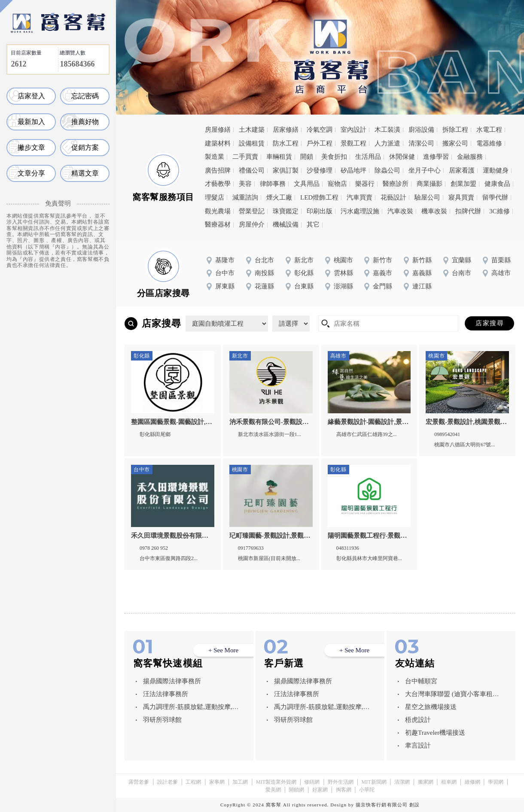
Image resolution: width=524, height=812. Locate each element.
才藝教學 (218, 184)
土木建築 (252, 130)
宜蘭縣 (462, 260)
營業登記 (252, 211)
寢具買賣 (461, 197)
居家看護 (462, 170)
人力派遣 (387, 143)
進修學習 (436, 157)
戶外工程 (320, 143)
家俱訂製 (286, 170)
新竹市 (382, 260)
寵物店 (337, 184)
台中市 (225, 273)
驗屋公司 (427, 197)
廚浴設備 (421, 130)
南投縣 (264, 273)
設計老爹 (168, 782)
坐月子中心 (425, 170)
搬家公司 (455, 143)
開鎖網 (296, 790)
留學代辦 (495, 197)
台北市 (264, 260)
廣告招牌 (218, 170)
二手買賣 (245, 157)
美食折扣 (334, 157)
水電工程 (489, 130)
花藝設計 (393, 197)
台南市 (462, 273)
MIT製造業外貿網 (276, 782)
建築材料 (218, 143)
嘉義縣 (422, 273)
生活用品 (368, 157)
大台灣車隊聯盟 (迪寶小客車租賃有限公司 (452, 695)
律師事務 (273, 184)
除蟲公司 (387, 170)
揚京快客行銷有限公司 (382, 805)
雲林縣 (343, 273)
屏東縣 (225, 286)
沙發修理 (320, 170)
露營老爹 (139, 782)
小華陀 (367, 790)
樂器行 (365, 184)
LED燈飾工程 (319, 197)
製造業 (215, 157)
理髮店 (215, 197)
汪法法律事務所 (166, 694)
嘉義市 (382, 273)
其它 (313, 224)
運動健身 (496, 170)
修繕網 (312, 782)
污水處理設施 (360, 211)
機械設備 (286, 224)
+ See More (223, 650)
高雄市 (501, 273)
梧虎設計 (418, 720)
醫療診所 (396, 184)
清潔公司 (421, 143)
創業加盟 (463, 184)
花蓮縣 (264, 286)
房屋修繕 (218, 130)
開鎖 (307, 157)
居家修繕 (286, 130)
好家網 (320, 790)
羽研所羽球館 (162, 720)
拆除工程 (455, 130)
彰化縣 (304, 273)
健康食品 (497, 184)
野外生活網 (341, 782)
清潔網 (402, 782)
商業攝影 (430, 184)
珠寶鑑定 (286, 211)
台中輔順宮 (421, 681)
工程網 (193, 782)
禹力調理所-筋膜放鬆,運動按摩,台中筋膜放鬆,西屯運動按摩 (191, 708)
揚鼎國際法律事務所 (172, 681)
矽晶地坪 (353, 170)
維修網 (472, 782)
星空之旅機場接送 (431, 707)
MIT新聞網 (374, 782)
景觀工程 (353, 143)
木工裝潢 (387, 130)
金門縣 (382, 286)
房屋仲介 (252, 224)
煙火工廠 (279, 197)
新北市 (304, 260)
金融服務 (470, 157)
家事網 (217, 782)
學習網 (496, 782)
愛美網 (273, 790)
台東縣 (304, 286)
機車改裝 (434, 211)
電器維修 (489, 143)
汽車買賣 (359, 197)
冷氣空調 (320, 130)
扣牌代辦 (468, 211)
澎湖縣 (343, 286)
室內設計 (353, 130)
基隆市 (225, 260)
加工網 (240, 782)
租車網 (449, 782)
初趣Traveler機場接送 (435, 733)
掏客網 (344, 790)
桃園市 (343, 260)
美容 (245, 184)
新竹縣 (422, 260)
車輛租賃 (279, 157)
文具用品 (307, 184)
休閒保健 (402, 157)
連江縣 (422, 286)
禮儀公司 (252, 170)
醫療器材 (218, 224)
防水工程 (286, 143)
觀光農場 (218, 211)
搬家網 (426, 782)
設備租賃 (252, 143)
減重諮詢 (245, 197)
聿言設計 (418, 745)
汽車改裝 (400, 211)
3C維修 (500, 211)
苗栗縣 (501, 260)
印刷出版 (320, 211)
